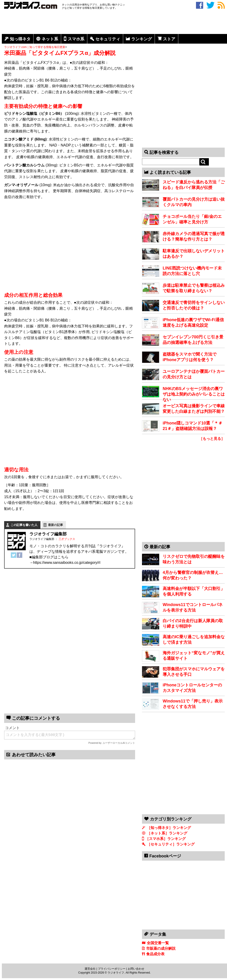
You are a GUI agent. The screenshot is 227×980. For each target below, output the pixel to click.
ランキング (142, 39)
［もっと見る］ (212, 439)
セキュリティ (108, 39)
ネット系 (50, 39)
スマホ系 (76, 39)
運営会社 (90, 969)
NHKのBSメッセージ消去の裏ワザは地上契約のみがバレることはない (194, 394)
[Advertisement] (114, 22)
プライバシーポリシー (112, 969)
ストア (169, 39)
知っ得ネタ (20, 39)
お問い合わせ (136, 969)
